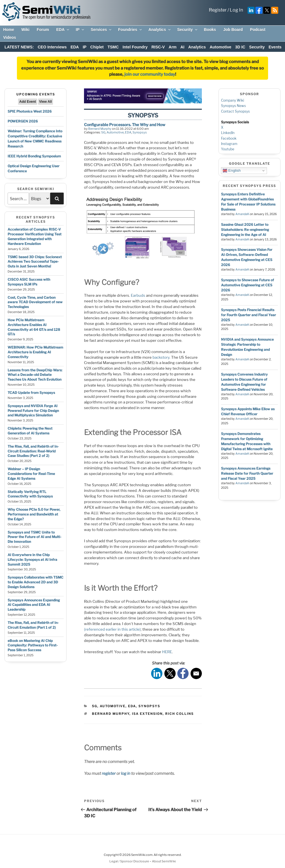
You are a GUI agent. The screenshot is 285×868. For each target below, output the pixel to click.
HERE (167, 652)
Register (218, 10)
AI (182, 47)
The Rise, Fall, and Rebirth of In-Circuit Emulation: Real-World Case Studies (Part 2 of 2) (33, 451)
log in (126, 773)
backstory (161, 357)
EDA (63, 30)
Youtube (228, 149)
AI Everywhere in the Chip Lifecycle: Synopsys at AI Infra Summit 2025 (32, 560)
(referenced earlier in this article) (112, 629)
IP (80, 30)
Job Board (233, 30)
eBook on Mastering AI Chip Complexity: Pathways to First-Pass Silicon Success (33, 645)
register (109, 773)
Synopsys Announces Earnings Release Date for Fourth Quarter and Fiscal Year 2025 (247, 473)
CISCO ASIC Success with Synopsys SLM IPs (29, 282)
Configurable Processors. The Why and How (125, 125)
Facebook (229, 138)
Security (187, 30)
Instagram (229, 144)
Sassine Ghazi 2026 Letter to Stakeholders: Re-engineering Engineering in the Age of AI (245, 230)
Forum (43, 30)
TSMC (113, 47)
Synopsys (140, 132)
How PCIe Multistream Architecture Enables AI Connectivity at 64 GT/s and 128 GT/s (34, 327)
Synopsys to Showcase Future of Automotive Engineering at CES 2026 (248, 285)
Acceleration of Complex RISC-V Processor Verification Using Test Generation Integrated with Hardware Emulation (35, 236)
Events (275, 47)
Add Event (27, 102)
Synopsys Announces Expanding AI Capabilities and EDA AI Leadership (34, 605)
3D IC (240, 47)
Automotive (221, 47)
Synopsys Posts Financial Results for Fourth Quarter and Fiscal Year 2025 (248, 315)
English (232, 171)
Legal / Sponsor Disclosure (130, 861)
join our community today (150, 74)
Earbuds (138, 295)
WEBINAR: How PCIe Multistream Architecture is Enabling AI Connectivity (35, 352)
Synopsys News (233, 106)
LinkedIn (228, 133)
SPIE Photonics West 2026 (30, 111)
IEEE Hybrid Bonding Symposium (34, 156)
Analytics (160, 30)
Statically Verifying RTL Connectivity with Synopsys (30, 494)
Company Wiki (233, 100)
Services (102, 30)
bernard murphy (111, 714)
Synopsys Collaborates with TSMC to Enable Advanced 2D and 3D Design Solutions (36, 582)
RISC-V (158, 47)
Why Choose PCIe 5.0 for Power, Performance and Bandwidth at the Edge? (34, 514)
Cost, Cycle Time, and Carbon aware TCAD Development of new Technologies (35, 302)
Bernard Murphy (100, 129)
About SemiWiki (164, 861)
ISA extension (147, 714)
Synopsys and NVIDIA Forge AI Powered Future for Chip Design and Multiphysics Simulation (33, 411)
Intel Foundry (135, 47)
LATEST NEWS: (19, 47)
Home (9, 30)
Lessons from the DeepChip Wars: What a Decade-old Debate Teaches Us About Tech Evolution (35, 375)
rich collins (179, 714)
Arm (173, 47)
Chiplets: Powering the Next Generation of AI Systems (30, 431)
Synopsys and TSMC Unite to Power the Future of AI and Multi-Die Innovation (35, 537)
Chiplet (97, 47)
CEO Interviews (52, 47)
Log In (236, 10)
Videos (10, 37)
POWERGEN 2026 (23, 121)
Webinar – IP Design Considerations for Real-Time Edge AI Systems (31, 474)
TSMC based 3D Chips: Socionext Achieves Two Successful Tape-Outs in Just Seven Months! (35, 262)
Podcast (258, 30)
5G (103, 132)
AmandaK (242, 214)
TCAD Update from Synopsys (31, 393)
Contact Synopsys (235, 111)
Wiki (26, 30)
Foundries (130, 30)
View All (46, 102)
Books (210, 30)
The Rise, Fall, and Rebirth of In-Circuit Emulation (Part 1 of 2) (33, 625)
